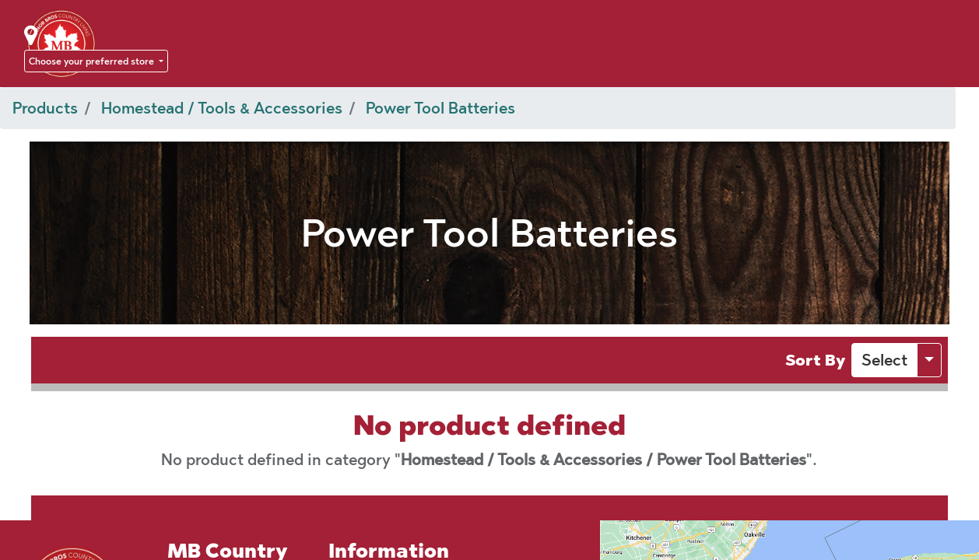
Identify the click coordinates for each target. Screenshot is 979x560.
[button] (884, 360)
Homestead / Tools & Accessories (222, 108)
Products (45, 108)
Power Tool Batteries (440, 108)
